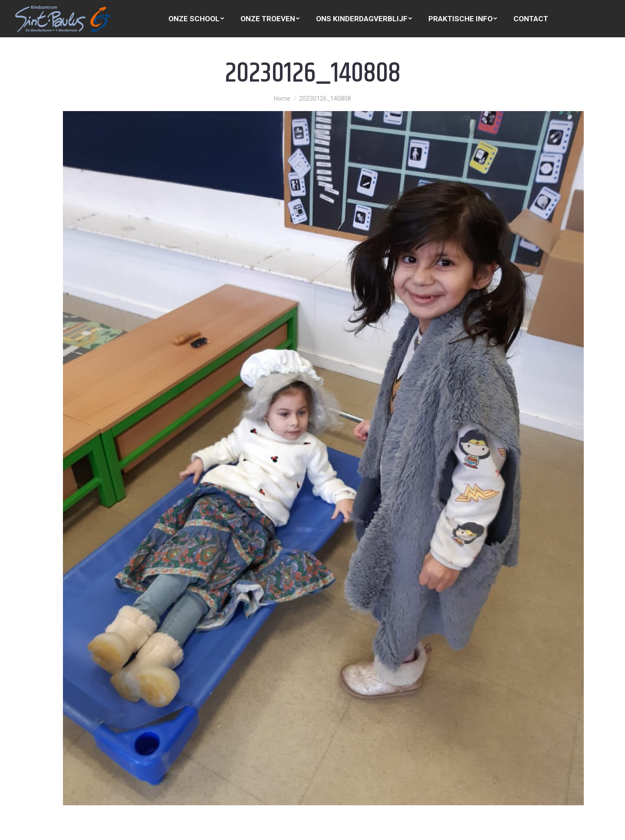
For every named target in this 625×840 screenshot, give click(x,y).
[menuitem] (196, 19)
